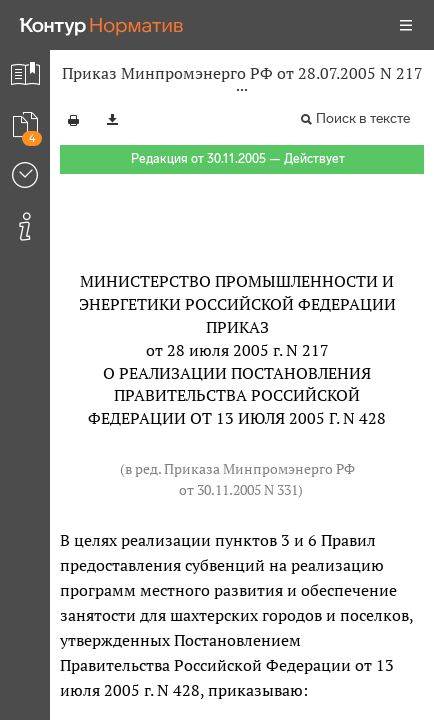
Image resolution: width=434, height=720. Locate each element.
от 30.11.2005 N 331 (238, 489)
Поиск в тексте (363, 118)
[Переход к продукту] (102, 25)
